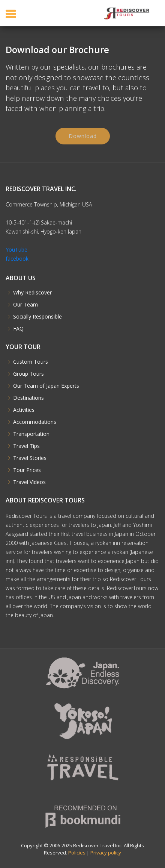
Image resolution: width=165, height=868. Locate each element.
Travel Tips (26, 446)
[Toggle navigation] (11, 14)
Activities (24, 410)
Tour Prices (27, 470)
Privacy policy (106, 853)
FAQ (18, 329)
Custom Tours (31, 362)
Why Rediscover (32, 293)
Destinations (28, 398)
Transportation (31, 434)
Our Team (25, 305)
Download (83, 137)
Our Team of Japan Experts (46, 386)
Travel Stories (30, 458)
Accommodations (35, 422)
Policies (77, 853)
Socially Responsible (37, 317)
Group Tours (28, 374)
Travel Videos (29, 482)
